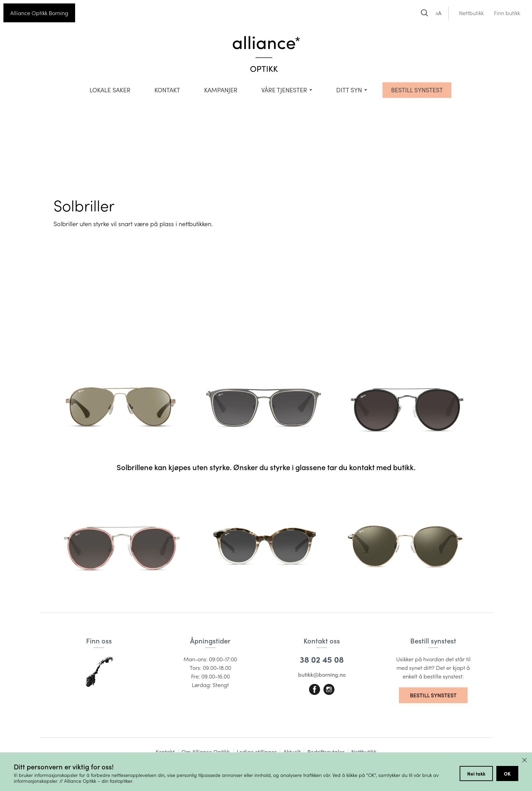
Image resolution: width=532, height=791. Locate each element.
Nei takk (476, 773)
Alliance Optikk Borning (39, 13)
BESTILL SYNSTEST (417, 90)
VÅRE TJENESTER (284, 90)
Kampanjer (221, 90)
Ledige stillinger (257, 752)
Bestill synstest (433, 695)
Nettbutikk (471, 13)
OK (507, 773)
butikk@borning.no (322, 674)
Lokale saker (110, 90)
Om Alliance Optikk (206, 752)
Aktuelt (292, 752)
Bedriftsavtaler (326, 752)
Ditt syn (349, 90)
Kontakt (167, 90)
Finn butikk (507, 13)
